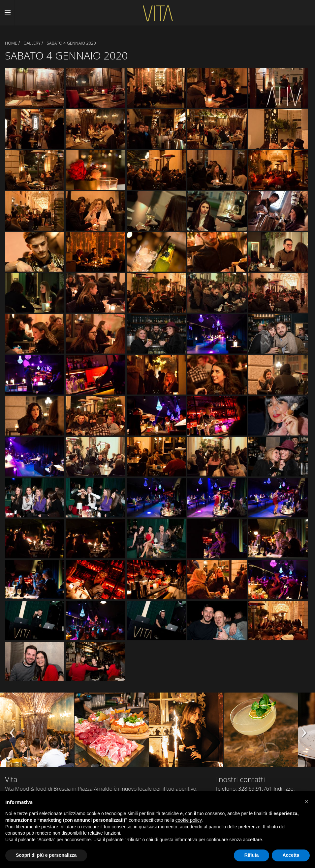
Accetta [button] (291, 855)
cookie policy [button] (189, 820)
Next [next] (303, 733)
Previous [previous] (12, 733)
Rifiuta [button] (252, 855)
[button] (306, 802)
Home (11, 43)
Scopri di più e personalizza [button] (46, 855)
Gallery (32, 43)
